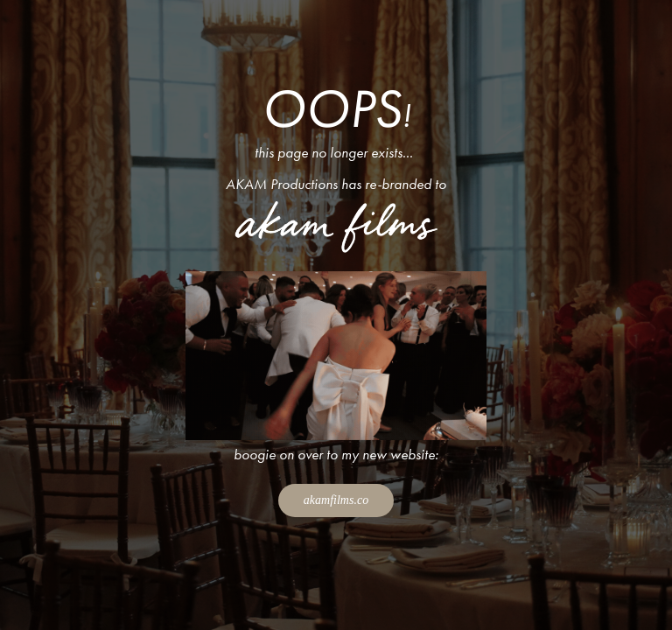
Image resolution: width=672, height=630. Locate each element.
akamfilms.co (336, 500)
